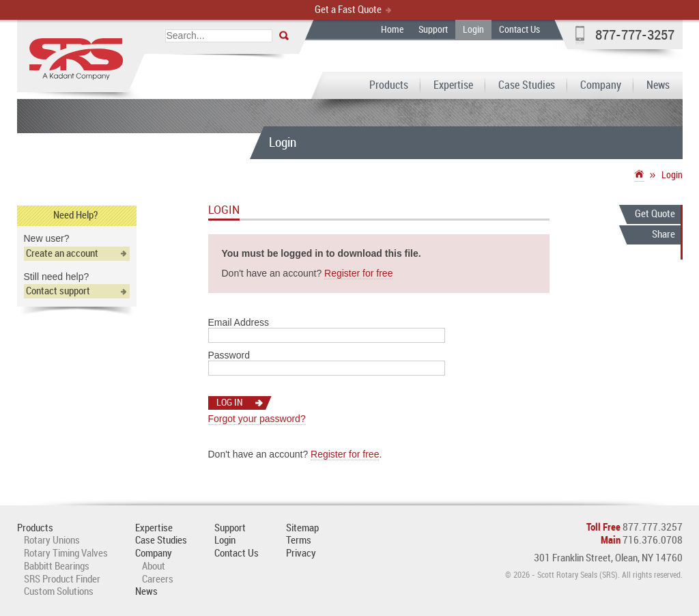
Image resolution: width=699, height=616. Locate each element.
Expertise (453, 86)
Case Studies (527, 86)
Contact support (58, 292)
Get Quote (655, 214)
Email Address (239, 322)
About (154, 567)
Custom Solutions (59, 592)
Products (389, 86)
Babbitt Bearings (57, 567)
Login (473, 30)
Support (433, 30)
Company (601, 86)
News (658, 86)
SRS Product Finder (62, 580)
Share (664, 235)
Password (229, 355)
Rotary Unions (52, 541)
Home (392, 30)
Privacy (301, 554)
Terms (299, 541)
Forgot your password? (257, 419)
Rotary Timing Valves (66, 554)
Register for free (358, 273)
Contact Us (519, 30)
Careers (158, 580)
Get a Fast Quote (348, 10)
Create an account (62, 254)
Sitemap (302, 529)
